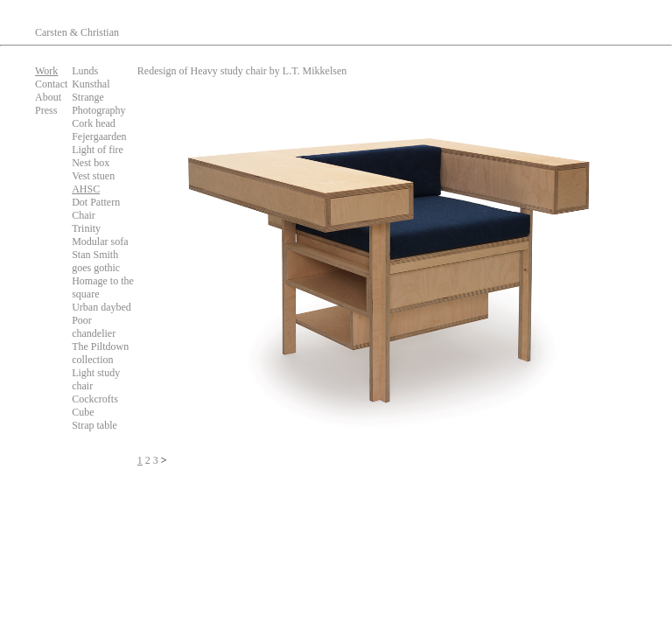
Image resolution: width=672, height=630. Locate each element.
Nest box (91, 163)
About (48, 97)
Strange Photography (98, 104)
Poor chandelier (94, 327)
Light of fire (98, 150)
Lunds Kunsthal (91, 77)
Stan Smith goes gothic (96, 261)
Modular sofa (100, 241)
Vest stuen (93, 176)
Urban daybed (101, 307)
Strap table (94, 425)
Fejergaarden (99, 136)
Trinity (86, 228)
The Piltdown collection (100, 353)
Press (46, 110)
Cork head (94, 123)
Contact (51, 84)
